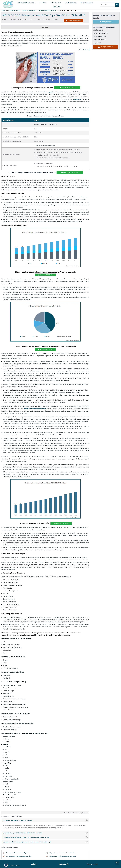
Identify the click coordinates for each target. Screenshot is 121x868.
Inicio (3, 10)
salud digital (77, 99)
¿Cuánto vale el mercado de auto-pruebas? (46, 820)
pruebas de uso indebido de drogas (35, 409)
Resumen (45, 27)
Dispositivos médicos (29, 10)
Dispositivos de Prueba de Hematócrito (62, 853)
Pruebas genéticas (50, 92)
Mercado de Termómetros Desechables (19, 856)
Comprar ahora (106, 22)
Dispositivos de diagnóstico (47, 10)
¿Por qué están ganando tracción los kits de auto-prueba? (46, 833)
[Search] (117, 5)
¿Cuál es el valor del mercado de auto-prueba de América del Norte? (46, 837)
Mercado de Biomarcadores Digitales (18, 853)
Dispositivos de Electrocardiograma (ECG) (63, 856)
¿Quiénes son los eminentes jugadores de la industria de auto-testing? (46, 842)
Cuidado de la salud (14, 10)
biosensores (85, 197)
